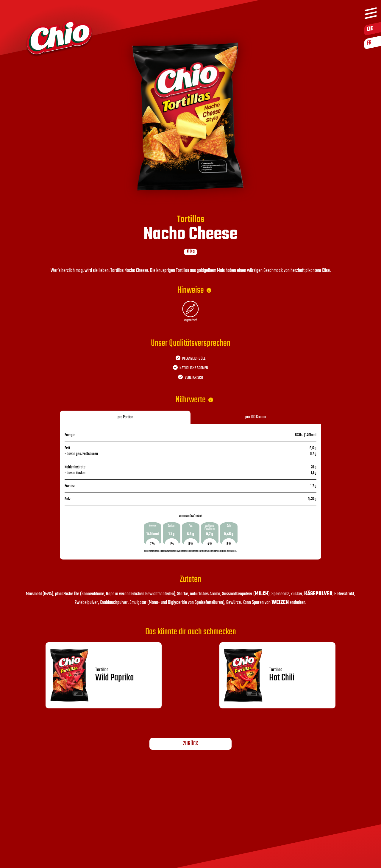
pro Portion (125, 417)
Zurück (190, 744)
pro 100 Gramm (256, 417)
